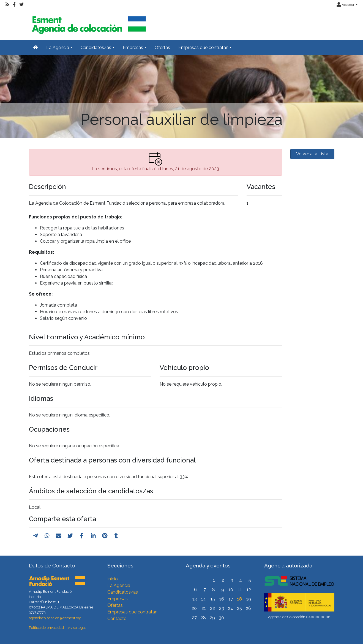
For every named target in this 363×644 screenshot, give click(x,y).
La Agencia (119, 585)
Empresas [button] (133, 48)
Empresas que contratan (132, 612)
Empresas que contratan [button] (203, 48)
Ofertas (162, 48)
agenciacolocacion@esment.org (55, 618)
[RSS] (7, 5)
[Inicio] (88, 23)
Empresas (118, 599)
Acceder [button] (346, 5)
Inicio (113, 579)
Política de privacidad (46, 628)
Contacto (117, 619)
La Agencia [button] (58, 48)
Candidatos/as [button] (96, 48)
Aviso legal (77, 628)
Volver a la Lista (312, 154)
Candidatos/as (123, 592)
